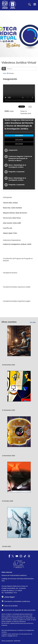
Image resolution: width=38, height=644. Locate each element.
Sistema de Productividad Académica (14, 575)
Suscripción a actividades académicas (16, 601)
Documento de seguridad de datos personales (19, 610)
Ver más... (33, 322)
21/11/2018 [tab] (19, 135)
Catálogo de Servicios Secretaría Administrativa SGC (18, 580)
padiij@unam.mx (13, 636)
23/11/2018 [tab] (19, 144)
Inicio (5, 73)
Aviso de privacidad (10, 606)
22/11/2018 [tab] (19, 140)
